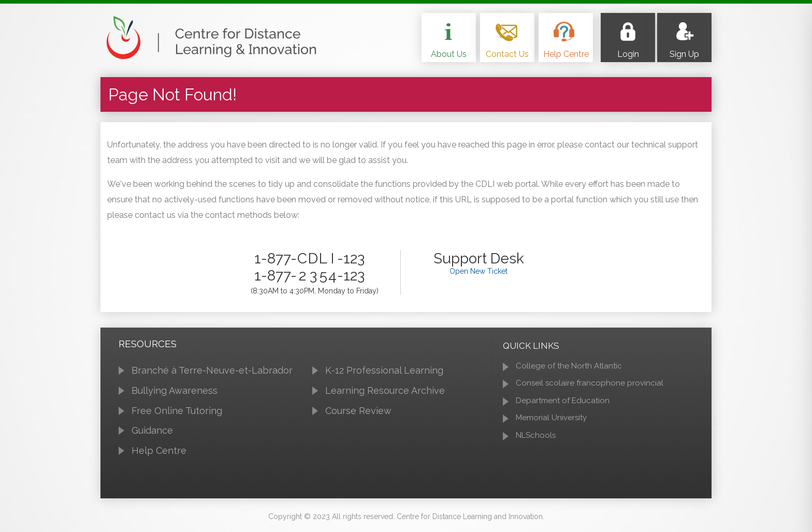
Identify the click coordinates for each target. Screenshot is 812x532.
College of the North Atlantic (569, 366)
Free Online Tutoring (177, 411)
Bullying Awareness (175, 390)
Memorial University (551, 418)
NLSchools (536, 435)
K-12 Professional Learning (384, 370)
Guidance (152, 430)
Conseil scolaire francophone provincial (590, 383)
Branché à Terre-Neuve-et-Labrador (212, 370)
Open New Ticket (479, 271)
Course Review (358, 411)
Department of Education (563, 401)
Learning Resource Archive (385, 390)
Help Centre (159, 450)
